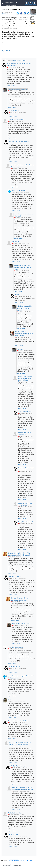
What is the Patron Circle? (26, 860)
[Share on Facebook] (21, 13)
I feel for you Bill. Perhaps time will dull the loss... (25, 300)
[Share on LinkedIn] (25, 13)
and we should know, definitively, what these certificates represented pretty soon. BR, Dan (26, 513)
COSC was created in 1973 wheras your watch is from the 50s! (25, 341)
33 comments (5, 14)
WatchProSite (10, 3)
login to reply (6, 51)
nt (10, 114)
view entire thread (20, 60)
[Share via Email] (28, 13)
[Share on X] (18, 13)
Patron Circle (14, 860)
